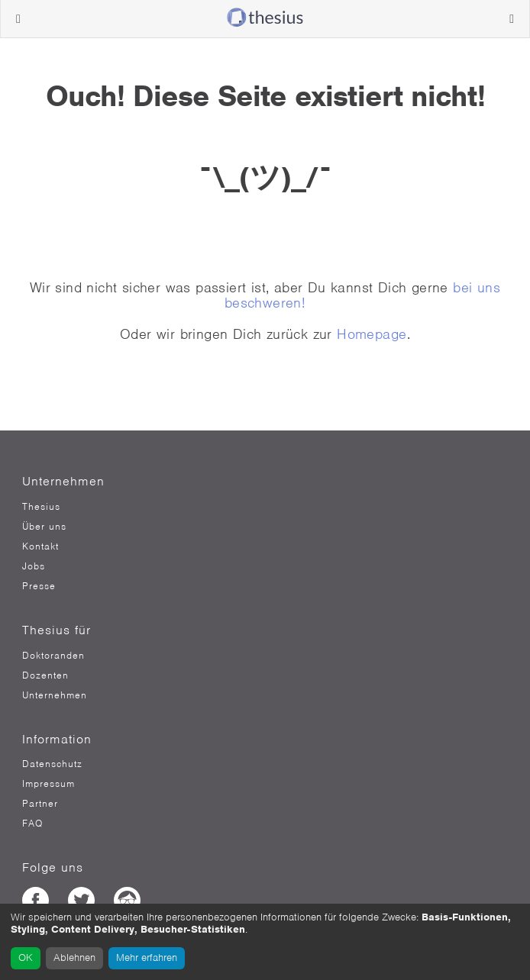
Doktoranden (53, 656)
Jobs (34, 566)
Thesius (41, 507)
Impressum (48, 784)
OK (26, 957)
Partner (40, 804)
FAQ (32, 824)
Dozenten (45, 675)
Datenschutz (52, 764)
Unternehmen (55, 695)
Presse (39, 586)
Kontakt (40, 546)
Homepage (372, 334)
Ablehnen (74, 957)
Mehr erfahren (147, 957)
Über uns (44, 527)
